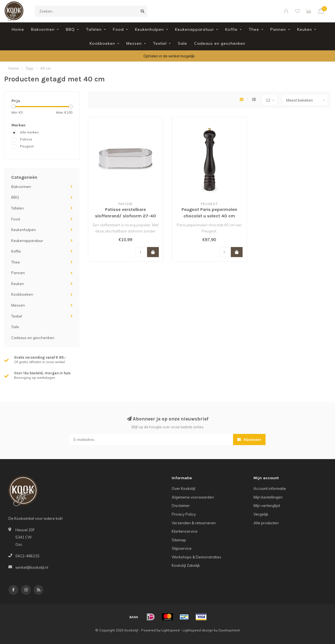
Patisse (26, 139)
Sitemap (179, 540)
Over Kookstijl (183, 488)
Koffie (231, 29)
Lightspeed (170, 630)
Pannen (278, 29)
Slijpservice (182, 548)
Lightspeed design (198, 630)
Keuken (305, 29)
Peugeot (27, 146)
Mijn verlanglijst (267, 506)
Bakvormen (43, 29)
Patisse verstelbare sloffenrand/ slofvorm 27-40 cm (125, 216)
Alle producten (266, 523)
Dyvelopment (229, 630)
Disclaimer (181, 506)
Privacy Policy (184, 514)
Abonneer (249, 439)
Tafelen (94, 29)
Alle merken (29, 132)
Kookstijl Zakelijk (186, 565)
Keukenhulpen (149, 29)
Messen (134, 43)
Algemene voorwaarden (193, 497)
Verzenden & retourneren (194, 523)
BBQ (70, 29)
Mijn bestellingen (268, 497)
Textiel (160, 43)
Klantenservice (185, 531)
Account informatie (270, 488)
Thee (254, 29)
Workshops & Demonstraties (196, 557)
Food (118, 29)
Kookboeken (102, 43)
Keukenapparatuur (195, 29)
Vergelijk (261, 514)
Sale (182, 43)
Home (18, 29)
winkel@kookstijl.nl (32, 567)
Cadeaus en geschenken (220, 43)
